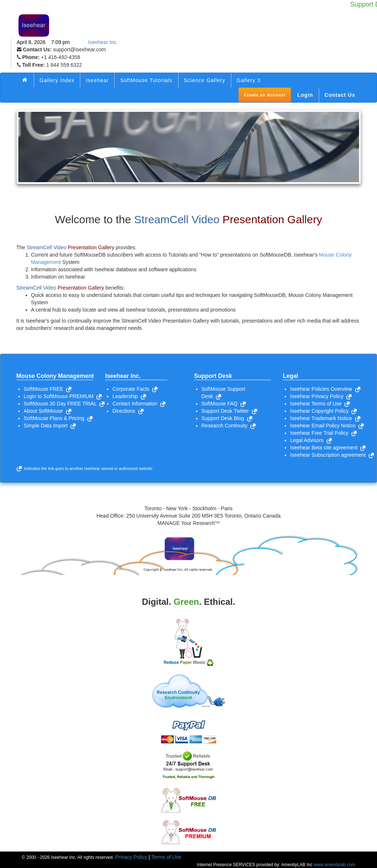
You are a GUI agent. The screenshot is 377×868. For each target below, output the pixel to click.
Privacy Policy (131, 857)
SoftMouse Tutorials (146, 80)
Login (305, 95)
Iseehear (97, 80)
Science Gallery (205, 80)
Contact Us (340, 95)
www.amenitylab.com (335, 865)
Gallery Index (57, 80)
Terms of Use (166, 857)
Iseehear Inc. (103, 42)
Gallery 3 (249, 80)
